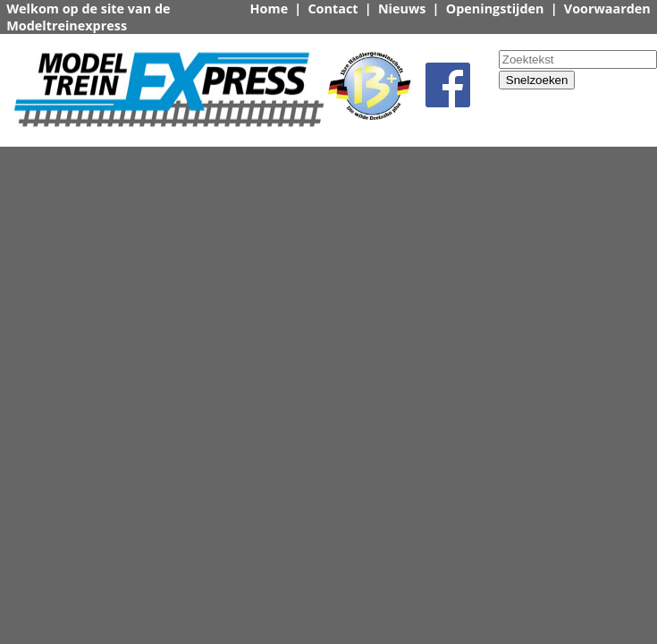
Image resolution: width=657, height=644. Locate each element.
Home (270, 8)
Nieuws (402, 8)
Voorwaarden (607, 8)
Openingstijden (495, 8)
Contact (333, 8)
